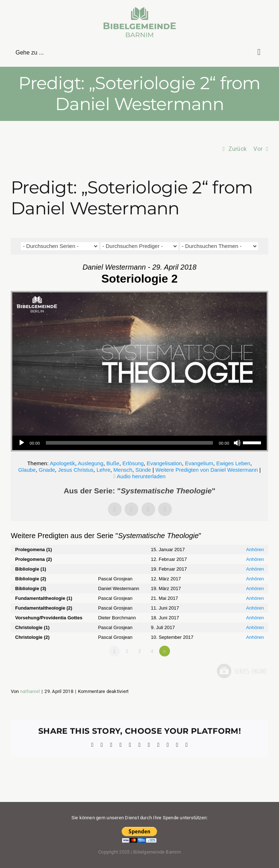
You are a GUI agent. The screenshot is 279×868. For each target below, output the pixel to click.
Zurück (237, 149)
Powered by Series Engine (241, 671)
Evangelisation (165, 463)
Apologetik (62, 463)
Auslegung (91, 463)
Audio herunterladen (141, 476)
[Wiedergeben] (22, 443)
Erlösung (133, 463)
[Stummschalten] (237, 443)
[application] (139, 443)
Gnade (47, 470)
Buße (113, 463)
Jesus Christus (76, 470)
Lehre (103, 470)
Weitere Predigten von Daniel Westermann (207, 470)
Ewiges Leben (233, 463)
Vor (258, 149)
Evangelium (199, 463)
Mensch (123, 470)
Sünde (143, 470)
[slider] (130, 443)
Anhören (255, 549)
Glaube (27, 470)
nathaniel (30, 691)
